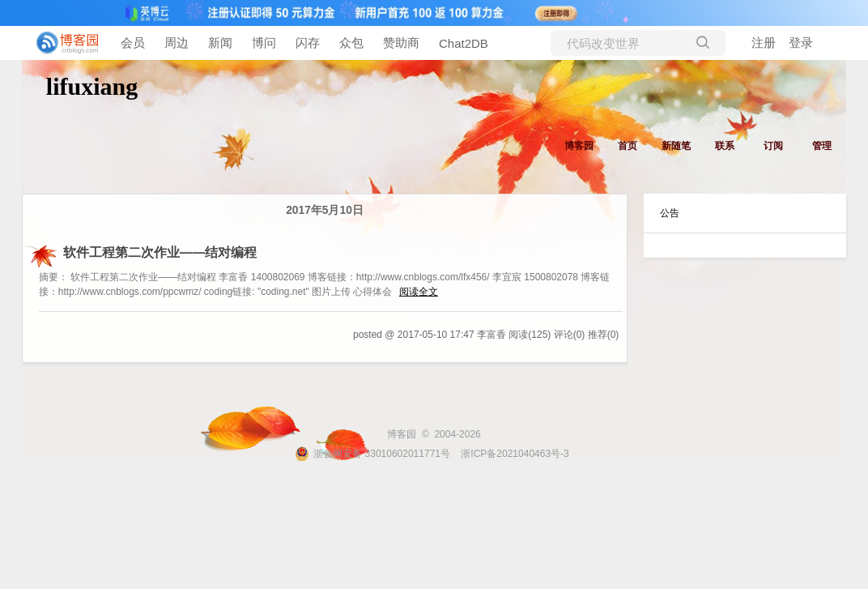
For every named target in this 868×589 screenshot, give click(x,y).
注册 (764, 43)
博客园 (579, 146)
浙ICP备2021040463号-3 (515, 454)
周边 (177, 43)
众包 (351, 43)
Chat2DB (464, 43)
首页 (628, 146)
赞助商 (401, 43)
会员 (133, 43)
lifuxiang (92, 86)
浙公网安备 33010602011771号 (372, 454)
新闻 (220, 43)
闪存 (308, 43)
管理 (822, 146)
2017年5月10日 (325, 210)
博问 (264, 43)
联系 (725, 146)
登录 (801, 43)
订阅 (773, 146)
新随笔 (676, 146)
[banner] (65, 43)
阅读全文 (419, 292)
